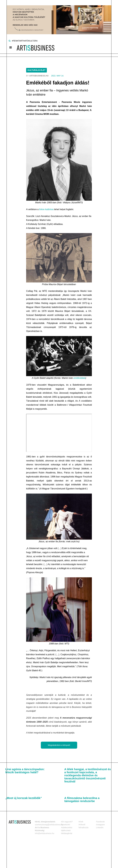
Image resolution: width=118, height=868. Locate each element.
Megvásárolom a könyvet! (59, 745)
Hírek (81, 822)
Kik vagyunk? (67, 822)
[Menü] (11, 47)
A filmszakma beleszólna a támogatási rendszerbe (82, 800)
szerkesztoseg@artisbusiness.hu (49, 825)
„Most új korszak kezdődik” (24, 798)
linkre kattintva (46, 209)
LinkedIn (100, 828)
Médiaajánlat (67, 833)
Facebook (100, 822)
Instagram (100, 825)
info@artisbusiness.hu (45, 833)
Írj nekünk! (66, 825)
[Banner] (59, 17)
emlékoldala (79, 378)
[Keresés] (10, 41)
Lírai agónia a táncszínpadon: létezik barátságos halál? (25, 771)
